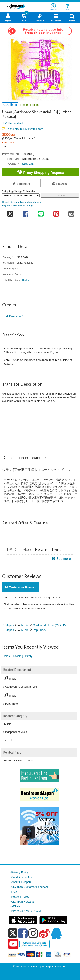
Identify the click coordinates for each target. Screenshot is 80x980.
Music (25, 625)
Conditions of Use (22, 877)
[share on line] (41, 212)
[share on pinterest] (56, 212)
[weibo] (44, 933)
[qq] (56, 933)
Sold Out (28, 164)
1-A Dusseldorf (13, 123)
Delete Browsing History (18, 656)
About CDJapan (21, 882)
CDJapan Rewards (23, 902)
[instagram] (33, 933)
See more (64, 559)
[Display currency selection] (4, 147)
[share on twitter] (10, 212)
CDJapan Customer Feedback (30, 887)
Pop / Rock (40, 630)
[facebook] (23, 933)
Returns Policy (20, 897)
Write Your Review (20, 587)
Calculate (60, 195)
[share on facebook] (25, 212)
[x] (13, 933)
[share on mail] (71, 212)
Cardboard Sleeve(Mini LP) (49, 625)
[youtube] (13, 944)
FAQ (14, 892)
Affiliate (16, 906)
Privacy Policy (20, 872)
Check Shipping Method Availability (22, 202)
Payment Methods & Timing (17, 205)
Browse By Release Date (19, 761)
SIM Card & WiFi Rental (26, 911)
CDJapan (8, 625)
